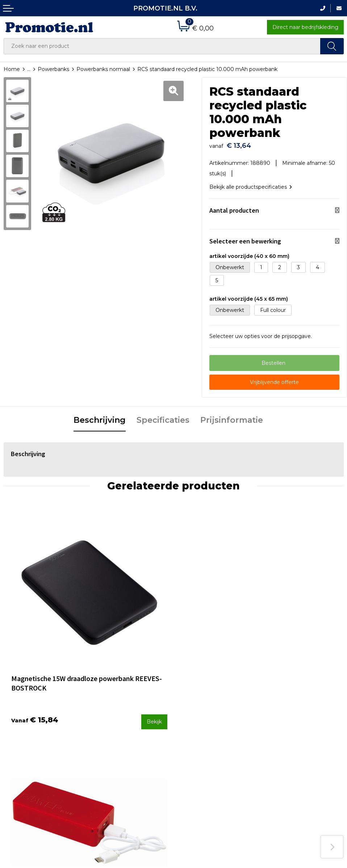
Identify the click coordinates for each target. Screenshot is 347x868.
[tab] (100, 417)
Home (12, 69)
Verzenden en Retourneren (212, 725)
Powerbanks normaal (103, 69)
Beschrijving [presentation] (100, 417)
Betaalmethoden (199, 715)
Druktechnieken (111, 725)
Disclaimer (277, 735)
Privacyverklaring (285, 725)
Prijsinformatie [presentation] (232, 417)
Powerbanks (53, 69)
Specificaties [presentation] (163, 417)
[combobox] (162, 46)
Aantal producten (234, 207)
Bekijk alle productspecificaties (251, 184)
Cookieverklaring (285, 715)
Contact (187, 706)
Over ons (102, 706)
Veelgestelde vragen (116, 715)
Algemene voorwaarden (294, 706)
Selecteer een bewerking (245, 237)
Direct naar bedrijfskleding (305, 27)
